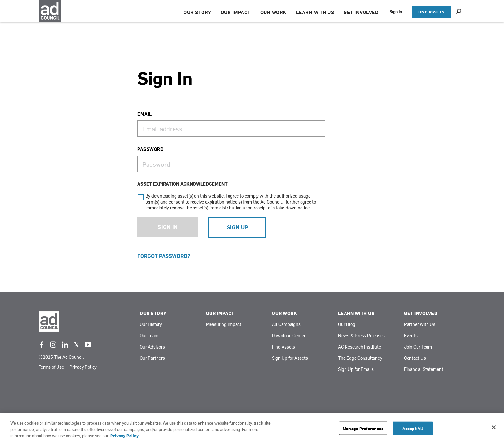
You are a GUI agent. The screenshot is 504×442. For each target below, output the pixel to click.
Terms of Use (51, 367)
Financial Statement (424, 370)
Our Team (149, 336)
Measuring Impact (224, 325)
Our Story (153, 314)
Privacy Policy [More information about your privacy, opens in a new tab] (124, 435)
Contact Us (415, 358)
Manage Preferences (363, 428)
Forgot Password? (164, 256)
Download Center (289, 336)
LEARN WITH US (315, 12)
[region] (252, 428)
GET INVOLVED (361, 12)
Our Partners (152, 358)
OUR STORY (197, 12)
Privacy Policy (83, 367)
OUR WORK (273, 12)
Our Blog (347, 325)
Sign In (396, 11)
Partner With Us (420, 325)
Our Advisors (152, 347)
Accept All (413, 428)
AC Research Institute (360, 347)
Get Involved (421, 314)
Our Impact (220, 314)
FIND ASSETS (431, 12)
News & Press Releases (361, 336)
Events (411, 336)
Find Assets (283, 347)
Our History (151, 325)
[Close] (494, 427)
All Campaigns (286, 325)
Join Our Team (418, 347)
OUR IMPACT (236, 12)
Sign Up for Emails (356, 370)
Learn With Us (356, 314)
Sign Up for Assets (290, 358)
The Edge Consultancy (360, 358)
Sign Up (238, 227)
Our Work (284, 314)
